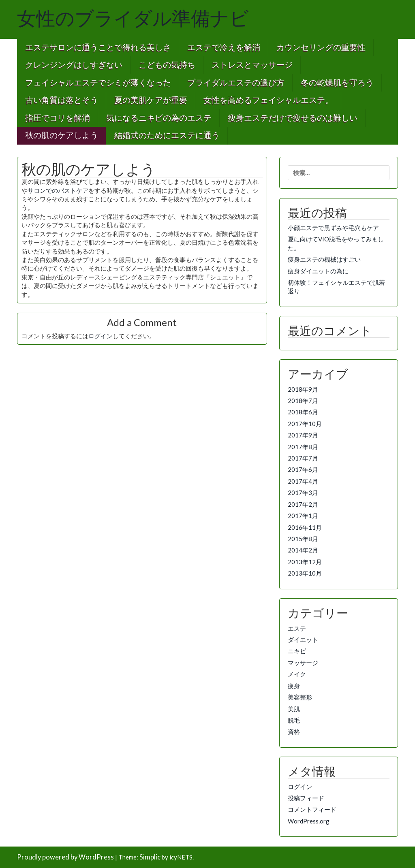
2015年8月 (303, 539)
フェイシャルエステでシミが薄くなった (98, 83)
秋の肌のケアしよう (62, 135)
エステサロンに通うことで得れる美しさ (98, 48)
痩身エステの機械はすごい (324, 259)
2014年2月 (303, 550)
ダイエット (303, 640)
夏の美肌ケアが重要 (151, 100)
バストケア (73, 190)
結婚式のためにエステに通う (167, 135)
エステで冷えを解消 (224, 48)
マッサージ (303, 663)
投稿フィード (306, 798)
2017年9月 (303, 435)
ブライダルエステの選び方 (236, 83)
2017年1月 (303, 516)
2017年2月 (303, 504)
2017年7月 (303, 458)
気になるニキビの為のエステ (159, 118)
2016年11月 (305, 527)
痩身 (294, 686)
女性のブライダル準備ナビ (133, 19)
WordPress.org (309, 821)
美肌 (294, 709)
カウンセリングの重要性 (321, 48)
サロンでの (43, 190)
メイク (297, 674)
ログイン (101, 336)
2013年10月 (305, 573)
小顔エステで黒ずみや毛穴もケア (333, 228)
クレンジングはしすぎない (74, 65)
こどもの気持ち (167, 65)
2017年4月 (303, 481)
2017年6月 (303, 469)
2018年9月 (303, 389)
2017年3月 (303, 493)
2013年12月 (305, 562)
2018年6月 (303, 412)
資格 (294, 732)
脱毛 (294, 720)
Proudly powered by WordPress (65, 857)
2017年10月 (305, 424)
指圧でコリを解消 (58, 118)
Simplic (150, 857)
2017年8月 (303, 447)
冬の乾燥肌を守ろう (337, 83)
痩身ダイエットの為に (318, 271)
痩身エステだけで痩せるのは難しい (293, 118)
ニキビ (297, 651)
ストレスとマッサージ (252, 65)
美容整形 (300, 697)
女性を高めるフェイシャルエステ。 (268, 100)
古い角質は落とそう (62, 100)
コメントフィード (312, 809)
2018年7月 (303, 401)
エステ (297, 628)
